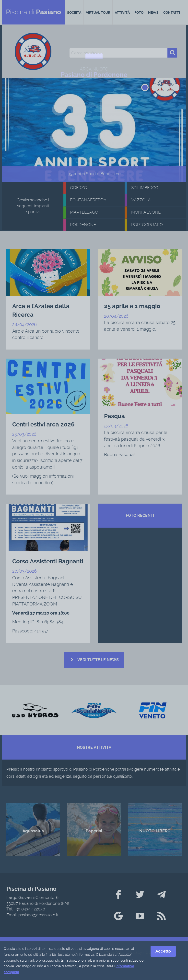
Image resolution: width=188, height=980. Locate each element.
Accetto (163, 951)
